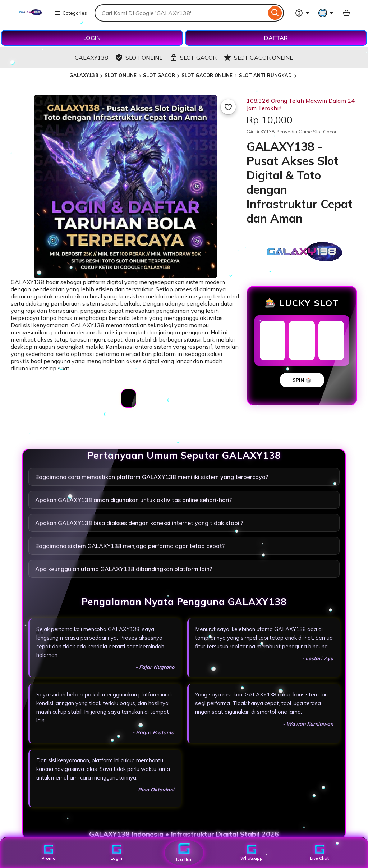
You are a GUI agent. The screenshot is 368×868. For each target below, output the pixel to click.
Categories (70, 13)
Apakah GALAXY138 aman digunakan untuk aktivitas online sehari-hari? (134, 500)
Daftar (184, 852)
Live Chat (319, 853)
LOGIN (92, 38)
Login (116, 853)
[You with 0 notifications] (326, 13)
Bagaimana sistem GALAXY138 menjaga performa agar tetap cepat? (130, 546)
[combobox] (180, 13)
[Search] (275, 13)
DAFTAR (276, 38)
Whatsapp (252, 853)
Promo (49, 853)
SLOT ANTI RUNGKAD (265, 75)
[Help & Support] (302, 13)
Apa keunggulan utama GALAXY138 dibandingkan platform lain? (124, 569)
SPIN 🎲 (302, 380)
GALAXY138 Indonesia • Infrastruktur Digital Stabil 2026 (184, 834)
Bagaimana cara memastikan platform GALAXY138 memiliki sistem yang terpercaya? (152, 477)
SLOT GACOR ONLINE (207, 75)
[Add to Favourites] (228, 107)
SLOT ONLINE (121, 75)
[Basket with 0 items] (346, 13)
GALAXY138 (84, 75)
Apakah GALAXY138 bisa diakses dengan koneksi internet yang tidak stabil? (139, 523)
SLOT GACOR (159, 75)
